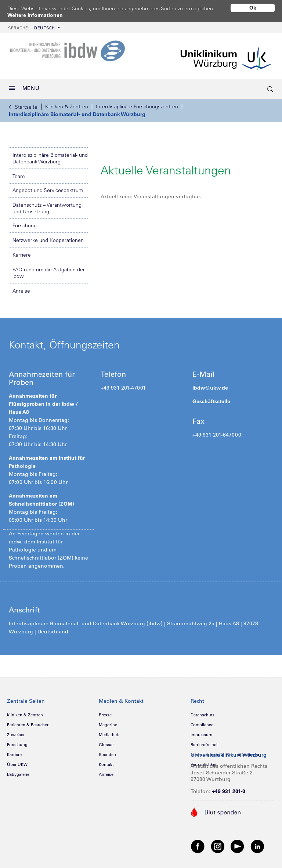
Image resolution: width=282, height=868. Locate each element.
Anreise (21, 288)
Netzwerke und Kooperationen (48, 238)
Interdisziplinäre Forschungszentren (137, 104)
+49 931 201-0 (229, 789)
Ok (253, 8)
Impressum (201, 732)
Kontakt (106, 762)
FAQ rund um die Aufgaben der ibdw (49, 270)
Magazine (108, 722)
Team (19, 174)
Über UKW (17, 762)
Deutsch (32, 25)
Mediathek (109, 732)
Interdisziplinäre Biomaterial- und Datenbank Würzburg (77, 112)
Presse (105, 712)
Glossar (106, 742)
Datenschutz (203, 712)
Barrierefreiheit (205, 742)
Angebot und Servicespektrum (48, 188)
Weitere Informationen (35, 15)
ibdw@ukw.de (210, 385)
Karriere (22, 252)
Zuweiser (16, 732)
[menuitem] (33, 25)
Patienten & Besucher (28, 722)
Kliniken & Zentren (67, 104)
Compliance (202, 722)
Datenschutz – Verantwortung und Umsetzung (47, 206)
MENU (24, 86)
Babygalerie (18, 772)
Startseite (23, 104)
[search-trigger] (271, 86)
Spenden (107, 752)
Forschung (25, 223)
